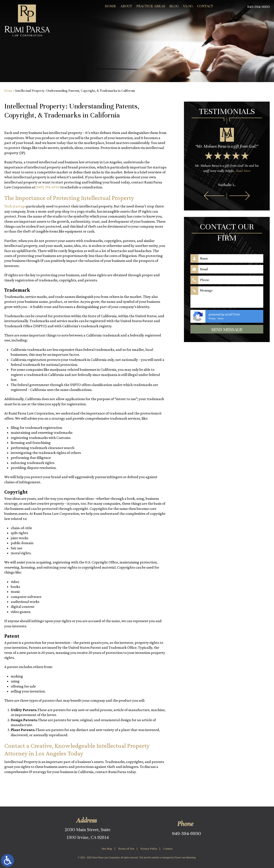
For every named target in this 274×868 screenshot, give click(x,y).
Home (110, 6)
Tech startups (15, 206)
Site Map (107, 848)
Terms (220, 319)
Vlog (188, 6)
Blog (174, 6)
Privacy (212, 319)
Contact (205, 6)
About (126, 6)
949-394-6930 (186, 833)
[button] (214, 196)
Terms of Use (126, 848)
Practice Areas (151, 6)
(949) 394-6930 (47, 187)
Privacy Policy (149, 848)
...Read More (242, 171)
